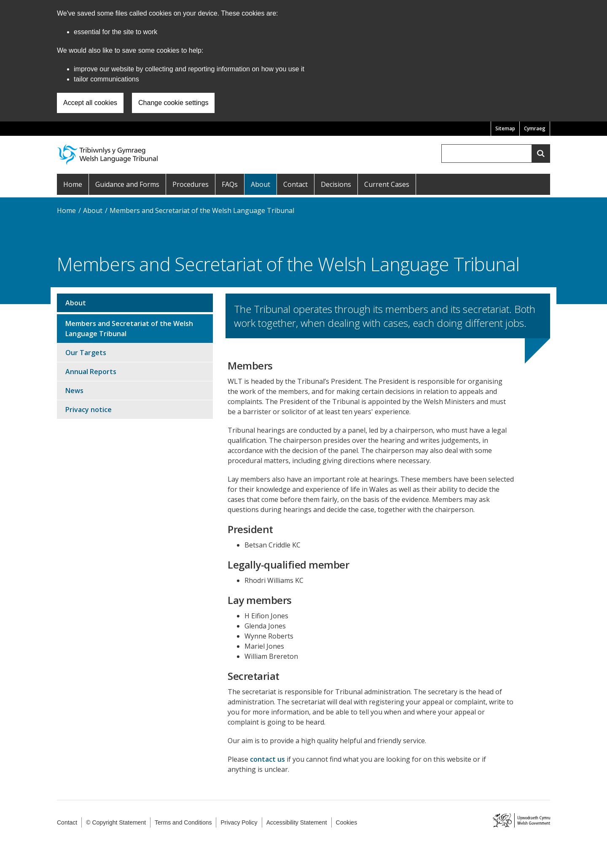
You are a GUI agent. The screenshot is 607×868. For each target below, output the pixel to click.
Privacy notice (89, 410)
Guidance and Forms (127, 184)
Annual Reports (91, 372)
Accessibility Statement (297, 822)
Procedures (191, 184)
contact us (267, 759)
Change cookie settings (173, 103)
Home (73, 184)
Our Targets (86, 353)
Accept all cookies (90, 103)
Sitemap (505, 128)
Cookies (347, 822)
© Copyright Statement (116, 822)
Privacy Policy (239, 822)
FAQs (230, 184)
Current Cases (387, 184)
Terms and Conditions (183, 822)
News (74, 391)
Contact (295, 184)
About (261, 184)
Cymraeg (535, 128)
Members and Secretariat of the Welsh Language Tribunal (202, 210)
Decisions (336, 184)
